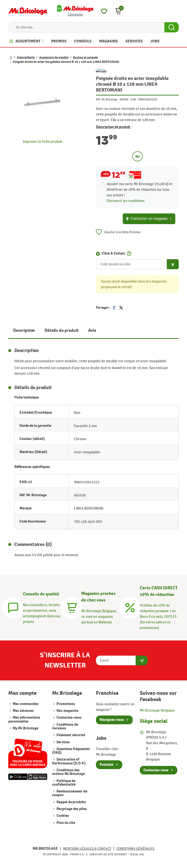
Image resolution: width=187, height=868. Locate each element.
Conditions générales (135, 849)
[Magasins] (72, 607)
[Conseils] (13, 607)
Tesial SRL (137, 854)
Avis (92, 330)
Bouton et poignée (85, 57)
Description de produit (114, 127)
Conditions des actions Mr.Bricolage (68, 772)
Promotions (65, 704)
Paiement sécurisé (70, 735)
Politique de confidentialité (64, 783)
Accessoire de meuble (54, 57)
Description (24, 330)
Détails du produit (61, 330)
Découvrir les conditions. (126, 201)
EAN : (134, 99)
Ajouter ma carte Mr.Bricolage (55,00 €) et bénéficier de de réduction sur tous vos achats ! (140, 190)
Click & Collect (113, 253)
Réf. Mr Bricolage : (107, 99)
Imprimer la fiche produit (42, 142)
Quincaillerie (26, 57)
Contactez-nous (69, 718)
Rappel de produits (71, 802)
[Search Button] (172, 27)
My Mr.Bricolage (25, 728)
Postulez (107, 765)
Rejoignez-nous (112, 720)
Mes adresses (23, 711)
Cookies (62, 816)
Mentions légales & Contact (87, 849)
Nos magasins (67, 711)
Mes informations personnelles (24, 719)
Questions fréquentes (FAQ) (71, 751)
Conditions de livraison (65, 726)
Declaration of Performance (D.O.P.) (69, 761)
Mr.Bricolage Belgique (157, 710)
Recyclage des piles (71, 809)
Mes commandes (26, 704)
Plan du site (65, 823)
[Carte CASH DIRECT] (130, 607)
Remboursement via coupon (70, 793)
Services (63, 742)
